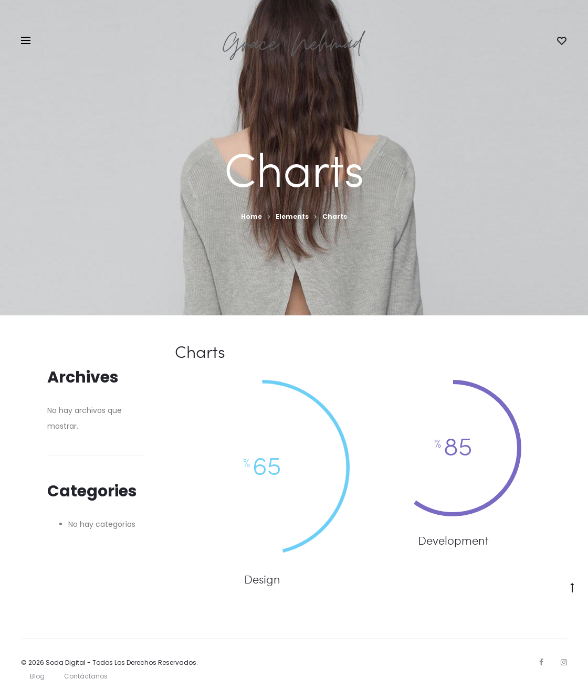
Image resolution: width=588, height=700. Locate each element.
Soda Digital (66, 662)
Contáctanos (86, 676)
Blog (37, 676)
